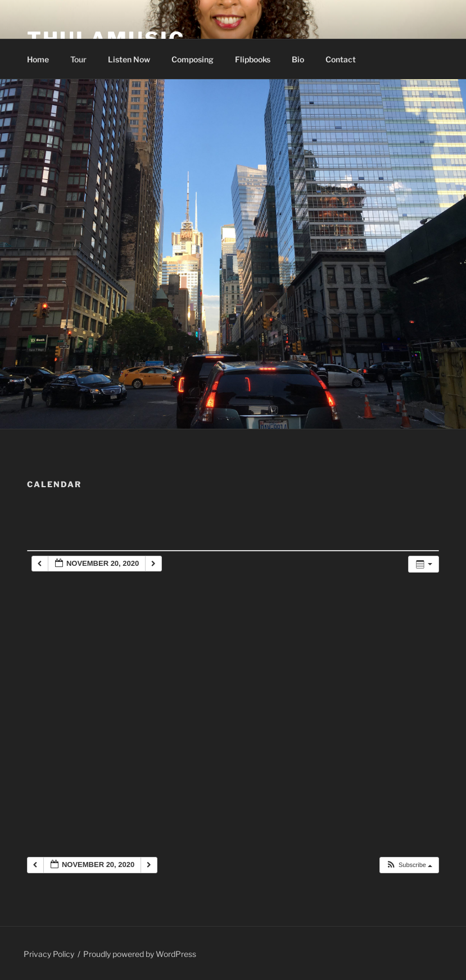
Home (38, 59)
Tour (78, 59)
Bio (298, 59)
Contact (341, 59)
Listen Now (129, 59)
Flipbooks (253, 59)
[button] (409, 865)
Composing (193, 59)
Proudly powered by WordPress (140, 954)
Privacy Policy (49, 954)
